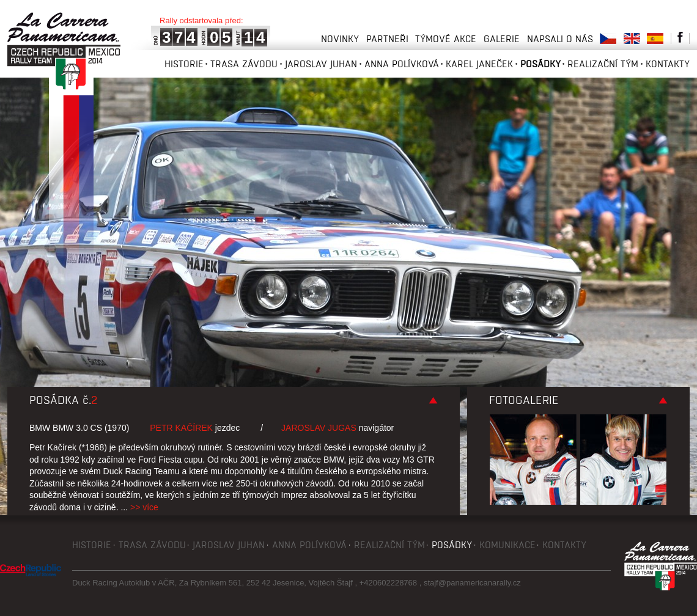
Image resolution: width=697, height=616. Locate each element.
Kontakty (668, 64)
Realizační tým (603, 64)
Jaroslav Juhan (321, 64)
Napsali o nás (560, 39)
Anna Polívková (402, 64)
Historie (184, 64)
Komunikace (507, 545)
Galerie (502, 39)
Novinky (340, 39)
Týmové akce (446, 39)
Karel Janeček (479, 64)
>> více (144, 507)
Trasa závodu (244, 64)
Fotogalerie (524, 400)
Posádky (540, 64)
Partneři (387, 39)
